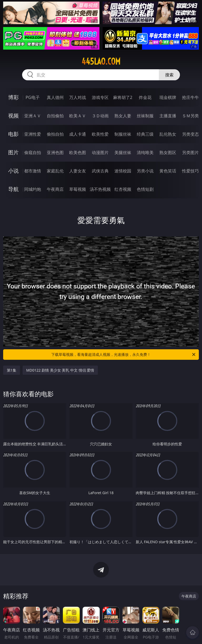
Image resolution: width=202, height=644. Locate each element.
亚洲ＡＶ (33, 116)
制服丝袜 (123, 134)
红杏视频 (123, 189)
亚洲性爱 (33, 134)
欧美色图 (78, 152)
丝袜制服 (145, 116)
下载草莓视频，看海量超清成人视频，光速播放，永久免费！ (124, 355)
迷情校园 (123, 171)
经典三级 (145, 134)
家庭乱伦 (55, 171)
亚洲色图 (55, 152)
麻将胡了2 (123, 97)
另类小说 (145, 171)
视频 (13, 116)
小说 (13, 171)
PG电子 (32, 97)
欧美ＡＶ (78, 116)
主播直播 (168, 116)
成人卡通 (78, 134)
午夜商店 (55, 189)
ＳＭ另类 (190, 116)
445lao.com (101, 61)
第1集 (12, 370)
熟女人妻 (123, 116)
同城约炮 (33, 189)
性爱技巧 (190, 171)
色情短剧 (145, 189)
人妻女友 (78, 171)
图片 (13, 152)
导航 (13, 189)
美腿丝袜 (123, 152)
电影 (13, 134)
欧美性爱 (100, 134)
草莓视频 (78, 189)
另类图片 (190, 152)
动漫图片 (100, 152)
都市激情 (33, 171)
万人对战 (78, 97)
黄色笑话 (168, 171)
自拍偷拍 (55, 116)
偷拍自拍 (55, 134)
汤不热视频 (100, 189)
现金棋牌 (168, 97)
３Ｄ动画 (100, 116)
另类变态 (190, 134)
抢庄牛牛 (190, 97)
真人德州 (55, 97)
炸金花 (145, 97)
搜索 (169, 75)
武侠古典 (100, 171)
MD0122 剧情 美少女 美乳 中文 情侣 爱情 (60, 370)
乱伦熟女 (168, 134)
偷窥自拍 (33, 152)
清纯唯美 (145, 152)
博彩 (13, 97)
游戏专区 (100, 97)
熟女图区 (168, 152)
